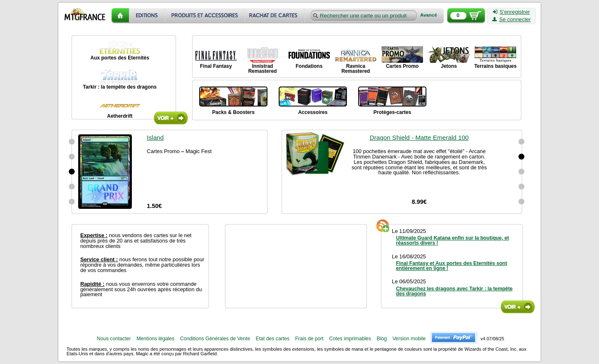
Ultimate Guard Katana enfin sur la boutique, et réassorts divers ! (453, 240)
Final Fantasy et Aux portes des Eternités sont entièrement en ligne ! (452, 266)
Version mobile (409, 339)
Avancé (429, 15)
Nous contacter (114, 339)
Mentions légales (155, 339)
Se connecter (511, 20)
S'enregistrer (511, 12)
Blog (382, 339)
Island (155, 137)
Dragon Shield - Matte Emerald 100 (419, 143)
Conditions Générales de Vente (215, 339)
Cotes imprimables (350, 339)
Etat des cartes (273, 339)
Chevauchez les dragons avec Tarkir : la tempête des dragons (454, 291)
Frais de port (309, 339)
